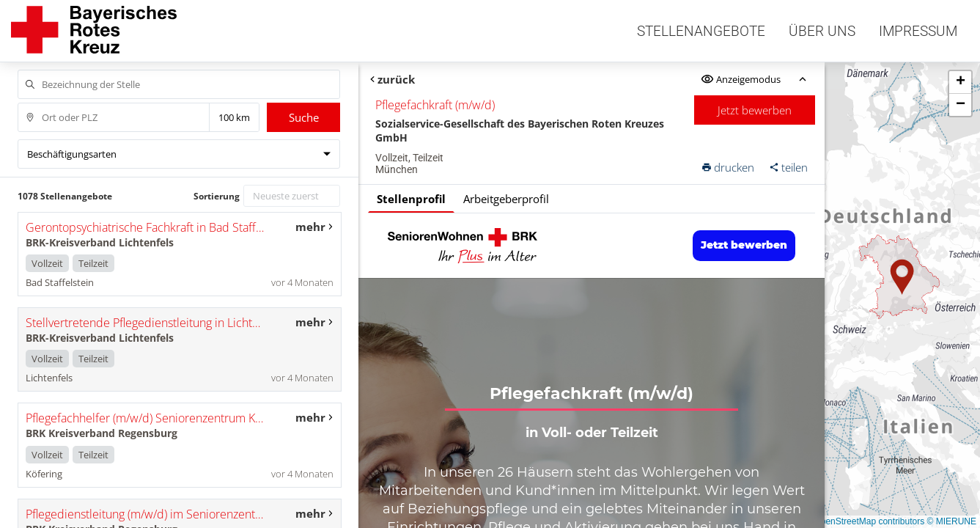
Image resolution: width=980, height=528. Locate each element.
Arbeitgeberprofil (506, 199)
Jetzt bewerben (755, 110)
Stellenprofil (411, 199)
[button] (902, 277)
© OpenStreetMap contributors (865, 521)
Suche (304, 117)
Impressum (918, 31)
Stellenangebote (701, 31)
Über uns (822, 31)
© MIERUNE (951, 521)
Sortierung (217, 196)
